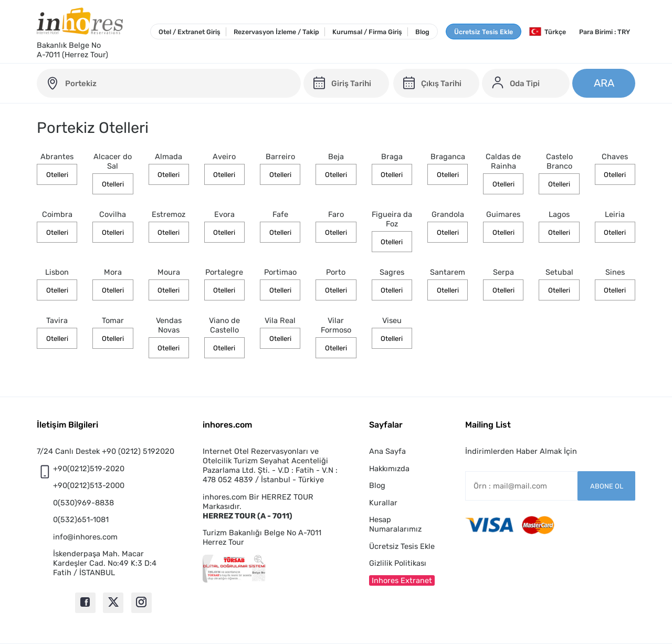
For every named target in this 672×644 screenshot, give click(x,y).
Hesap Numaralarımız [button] (395, 524)
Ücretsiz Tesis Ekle (484, 32)
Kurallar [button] (383, 503)
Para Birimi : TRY (605, 32)
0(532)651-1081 (81, 520)
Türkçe (548, 32)
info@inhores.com (85, 537)
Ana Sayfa (387, 451)
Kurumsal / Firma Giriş (367, 32)
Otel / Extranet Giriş (190, 32)
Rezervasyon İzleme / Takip (276, 32)
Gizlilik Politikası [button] (398, 563)
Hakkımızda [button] (389, 469)
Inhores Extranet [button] (402, 580)
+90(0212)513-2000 (89, 485)
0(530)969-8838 (83, 503)
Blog (422, 32)
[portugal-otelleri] (169, 83)
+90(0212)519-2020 (89, 469)
